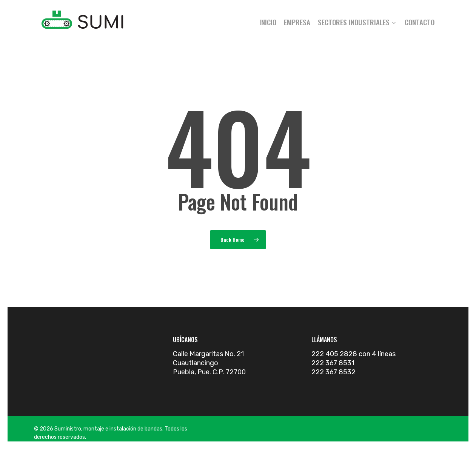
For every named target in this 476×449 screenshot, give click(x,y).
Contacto (420, 22)
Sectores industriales (357, 22)
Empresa (297, 22)
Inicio (268, 22)
